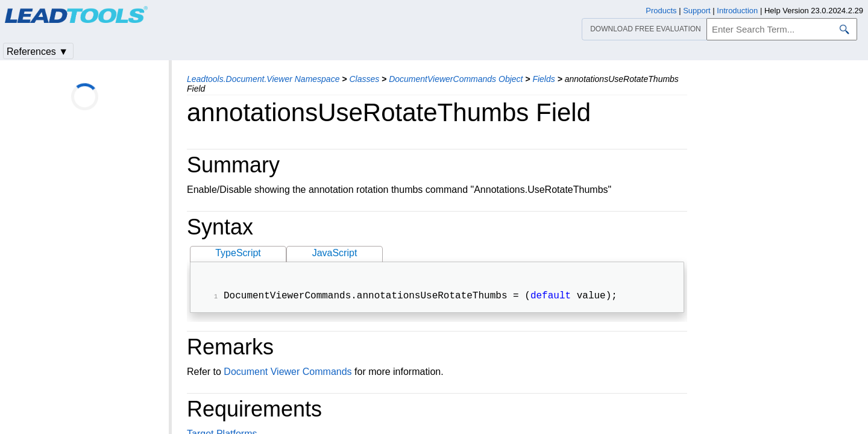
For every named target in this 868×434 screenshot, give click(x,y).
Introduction (737, 11)
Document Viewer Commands (288, 373)
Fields (543, 79)
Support (697, 11)
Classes (364, 79)
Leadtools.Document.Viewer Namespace (263, 79)
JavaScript (335, 253)
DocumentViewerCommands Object (456, 79)
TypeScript (238, 253)
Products (661, 11)
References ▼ (37, 52)
